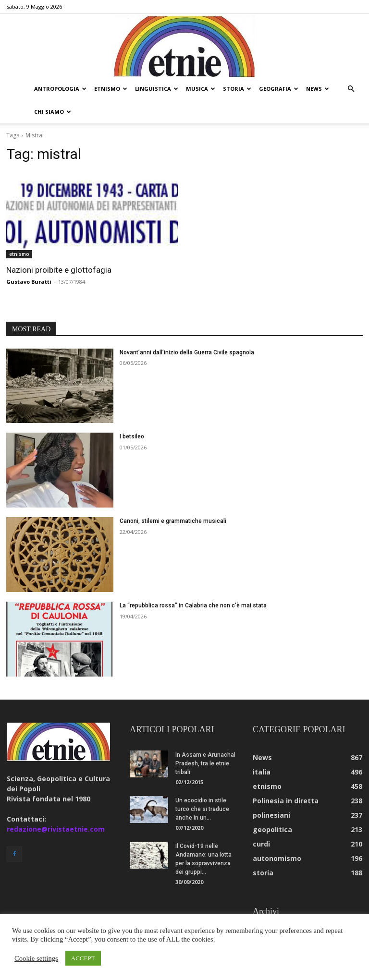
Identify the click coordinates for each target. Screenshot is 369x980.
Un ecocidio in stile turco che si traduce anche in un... (202, 786)
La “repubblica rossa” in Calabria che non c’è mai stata (193, 582)
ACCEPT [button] (83, 958)
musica (201, 89)
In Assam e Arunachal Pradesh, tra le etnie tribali (205, 740)
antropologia (60, 89)
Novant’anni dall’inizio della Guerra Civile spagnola (187, 329)
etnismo (111, 89)
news (318, 89)
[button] (351, 89)
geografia (279, 89)
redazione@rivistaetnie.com (56, 806)
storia (237, 89)
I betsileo (132, 413)
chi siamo (53, 112)
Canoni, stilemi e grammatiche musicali (173, 498)
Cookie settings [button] (36, 958)
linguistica (157, 89)
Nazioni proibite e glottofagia (59, 247)
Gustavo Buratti (29, 259)
